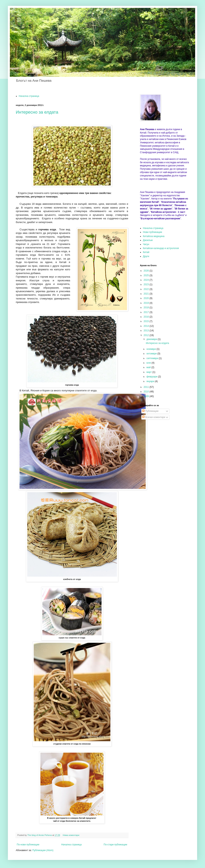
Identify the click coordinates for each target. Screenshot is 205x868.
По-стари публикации (115, 845)
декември (152, 339)
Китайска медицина (154, 236)
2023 (147, 284)
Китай (146, 252)
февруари (152, 377)
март (149, 372)
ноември (151, 349)
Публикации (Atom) (43, 850)
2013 (147, 331)
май (149, 367)
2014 (147, 326)
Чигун (146, 244)
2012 (147, 335)
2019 (147, 303)
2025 (147, 275)
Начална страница (29, 96)
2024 (147, 280)
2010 (147, 392)
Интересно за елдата (37, 112)
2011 (147, 387)
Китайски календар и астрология (161, 248)
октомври (152, 354)
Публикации (150, 411)
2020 (147, 298)
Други (146, 256)
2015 (147, 321)
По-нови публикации (28, 845)
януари (151, 381)
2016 (147, 317)
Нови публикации (152, 232)
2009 (147, 396)
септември (153, 358)
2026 (147, 271)
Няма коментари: (71, 835)
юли (149, 363)
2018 (147, 308)
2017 (147, 312)
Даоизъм (148, 240)
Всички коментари (154, 417)
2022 (147, 289)
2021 (147, 294)
